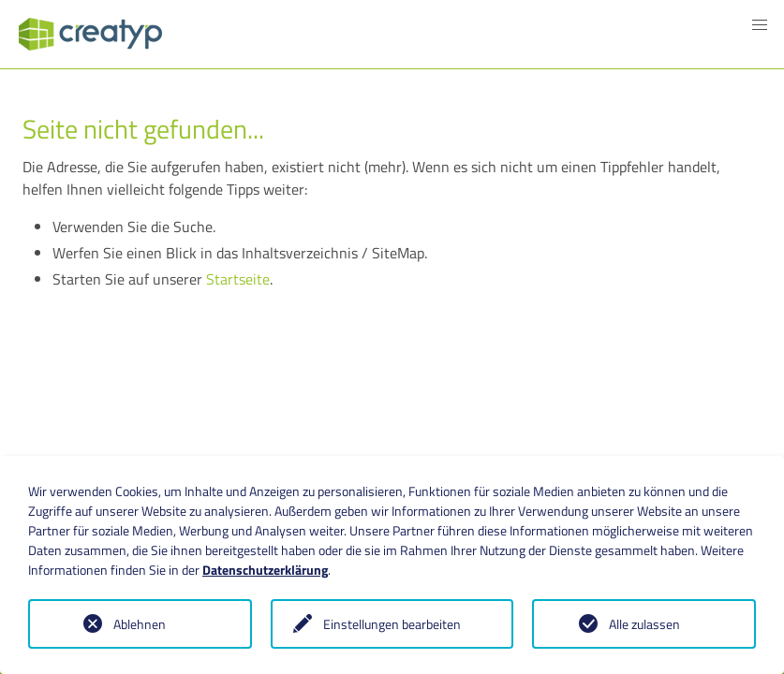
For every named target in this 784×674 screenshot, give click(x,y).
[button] (760, 25)
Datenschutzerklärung (265, 570)
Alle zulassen (644, 624)
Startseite (238, 279)
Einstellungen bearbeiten (392, 624)
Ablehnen (140, 624)
